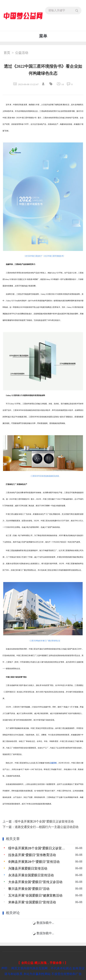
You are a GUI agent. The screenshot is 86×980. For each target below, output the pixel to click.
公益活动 (22, 53)
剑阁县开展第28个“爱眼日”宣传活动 (34, 862)
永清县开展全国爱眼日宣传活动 (31, 875)
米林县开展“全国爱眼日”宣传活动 (32, 902)
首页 (7, 53)
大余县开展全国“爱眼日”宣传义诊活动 (35, 882)
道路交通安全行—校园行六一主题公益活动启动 (47, 827)
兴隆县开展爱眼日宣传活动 (28, 868)
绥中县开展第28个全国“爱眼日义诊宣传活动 (44, 822)
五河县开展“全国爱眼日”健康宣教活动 (35, 895)
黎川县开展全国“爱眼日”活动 (29, 889)
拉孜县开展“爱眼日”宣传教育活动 (32, 855)
